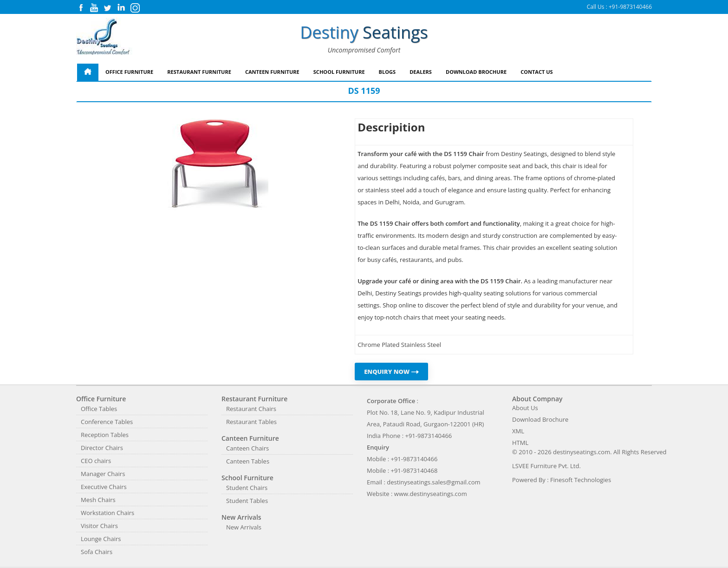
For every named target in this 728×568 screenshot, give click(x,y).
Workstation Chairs (107, 513)
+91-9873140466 (630, 7)
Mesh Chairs (98, 500)
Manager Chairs (103, 474)
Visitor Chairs (99, 526)
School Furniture (339, 72)
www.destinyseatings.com (431, 494)
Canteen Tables (248, 461)
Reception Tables (105, 435)
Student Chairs (247, 488)
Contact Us (537, 72)
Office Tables (99, 409)
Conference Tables (107, 422)
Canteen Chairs (247, 448)
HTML (520, 443)
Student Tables (247, 501)
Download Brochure (476, 72)
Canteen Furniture (272, 72)
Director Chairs (102, 448)
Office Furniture (129, 72)
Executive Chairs (104, 487)
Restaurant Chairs (251, 409)
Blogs (387, 72)
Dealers (421, 72)
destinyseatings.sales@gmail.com (433, 482)
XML (518, 431)
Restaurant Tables (251, 422)
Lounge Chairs (101, 539)
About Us (525, 408)
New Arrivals (244, 527)
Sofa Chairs (97, 552)
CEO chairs (96, 461)
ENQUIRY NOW (391, 372)
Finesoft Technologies (581, 480)
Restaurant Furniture (199, 72)
